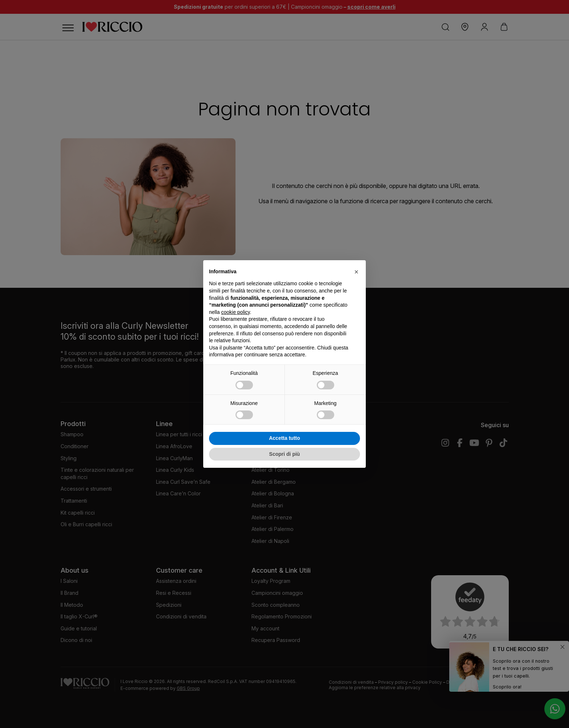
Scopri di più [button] (285, 454)
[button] (356, 272)
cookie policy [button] (235, 312)
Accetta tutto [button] (284, 438)
